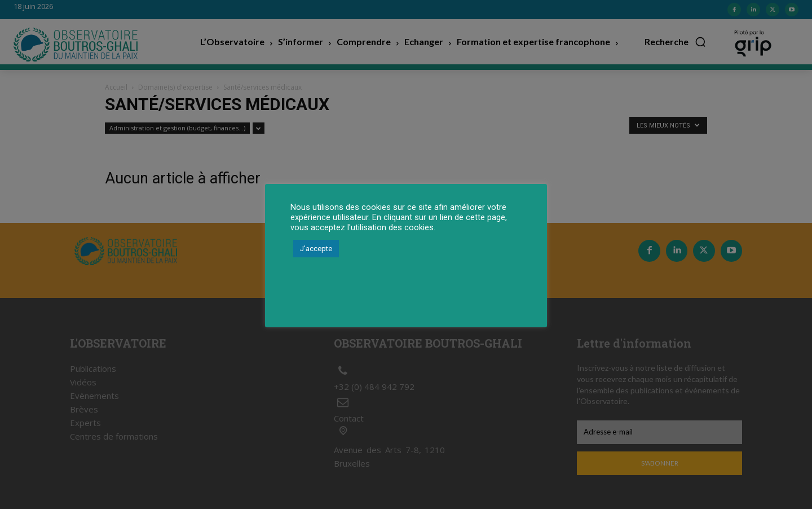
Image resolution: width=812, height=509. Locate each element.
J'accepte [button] (316, 249)
